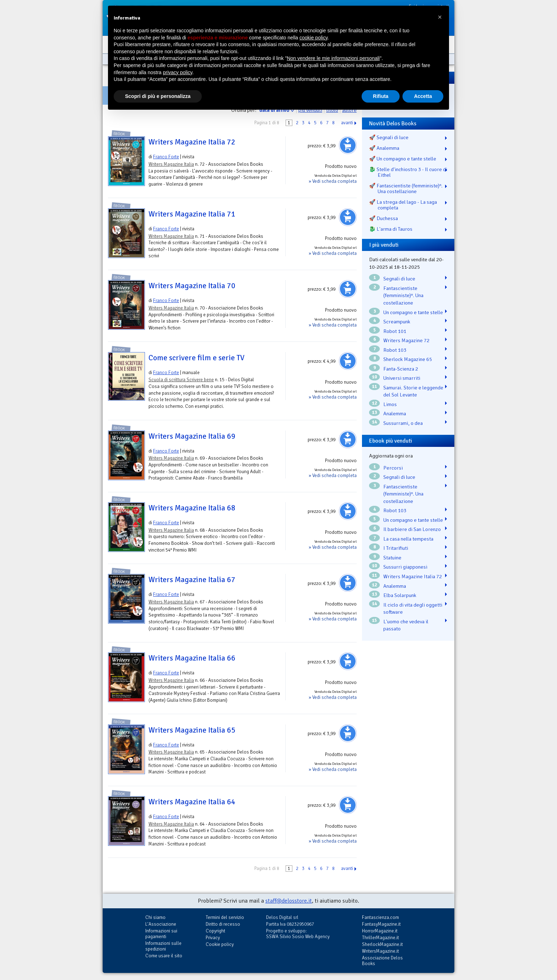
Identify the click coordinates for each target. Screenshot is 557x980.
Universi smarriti (402, 378)
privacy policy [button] (178, 72)
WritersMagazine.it (380, 951)
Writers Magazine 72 (406, 340)
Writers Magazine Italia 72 (192, 142)
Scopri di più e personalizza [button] (158, 96)
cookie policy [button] (313, 38)
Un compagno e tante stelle (413, 312)
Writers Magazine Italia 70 (192, 286)
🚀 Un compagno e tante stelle (403, 159)
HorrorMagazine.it (380, 931)
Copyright (215, 931)
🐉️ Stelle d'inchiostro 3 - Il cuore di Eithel (408, 172)
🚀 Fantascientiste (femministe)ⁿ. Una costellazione (406, 188)
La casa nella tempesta (408, 539)
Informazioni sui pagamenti (161, 934)
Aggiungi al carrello (348, 145)
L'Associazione (161, 924)
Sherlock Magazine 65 (408, 359)
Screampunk (397, 322)
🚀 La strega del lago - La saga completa (403, 205)
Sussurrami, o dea (403, 423)
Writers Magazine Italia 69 (192, 436)
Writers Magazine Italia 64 (192, 802)
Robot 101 (395, 331)
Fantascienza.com (380, 917)
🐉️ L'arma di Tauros (391, 229)
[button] (440, 17)
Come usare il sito (164, 956)
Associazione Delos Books (382, 961)
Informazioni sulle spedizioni (163, 946)
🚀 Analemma (384, 148)
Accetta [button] (423, 96)
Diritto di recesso (223, 924)
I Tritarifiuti (396, 548)
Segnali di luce (399, 279)
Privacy (213, 938)
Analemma (395, 414)
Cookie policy (220, 944)
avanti (347, 123)
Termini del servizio (225, 917)
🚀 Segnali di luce (389, 137)
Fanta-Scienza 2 (401, 369)
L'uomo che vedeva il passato (406, 625)
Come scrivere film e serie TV (196, 358)
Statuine (392, 558)
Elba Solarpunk (400, 595)
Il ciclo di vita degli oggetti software (413, 609)
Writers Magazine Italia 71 (192, 214)
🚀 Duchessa (383, 218)
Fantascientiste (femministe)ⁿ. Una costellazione (403, 295)
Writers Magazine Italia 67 (192, 580)
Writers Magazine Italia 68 (192, 508)
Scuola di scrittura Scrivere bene (181, 380)
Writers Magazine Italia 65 (192, 730)
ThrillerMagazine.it (380, 938)
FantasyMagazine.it (381, 924)
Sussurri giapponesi (405, 567)
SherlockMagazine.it (382, 944)
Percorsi (393, 468)
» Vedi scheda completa (333, 181)
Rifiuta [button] (381, 96)
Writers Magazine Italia (171, 164)
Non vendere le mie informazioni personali (333, 58)
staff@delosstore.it (289, 901)
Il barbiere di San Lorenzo (412, 529)
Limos (390, 404)
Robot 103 (395, 350)
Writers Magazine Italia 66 (192, 658)
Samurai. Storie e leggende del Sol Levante (413, 391)
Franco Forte (166, 157)
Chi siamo (155, 917)
